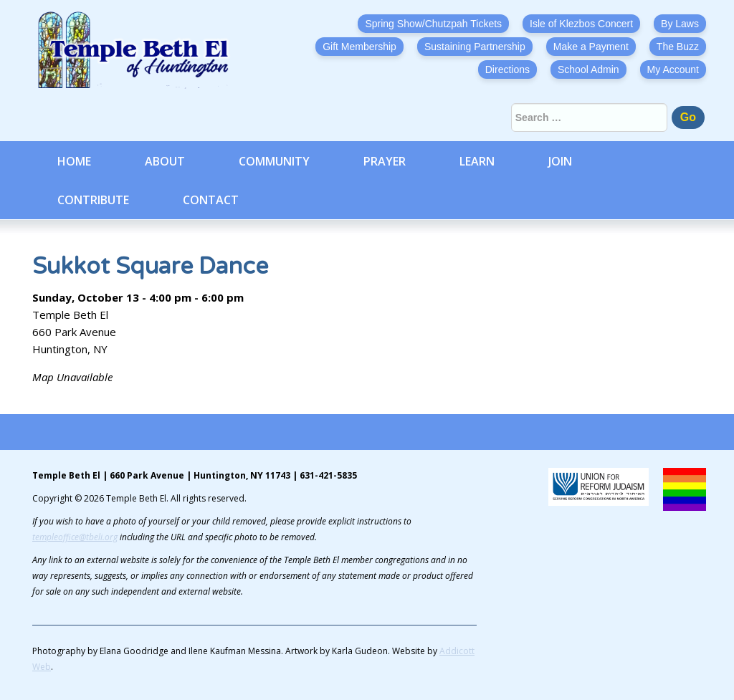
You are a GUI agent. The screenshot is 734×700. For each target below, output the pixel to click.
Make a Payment (591, 47)
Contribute (93, 200)
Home (74, 161)
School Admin (588, 69)
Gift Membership (359, 47)
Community (274, 161)
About (165, 161)
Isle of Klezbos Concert (581, 24)
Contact (211, 200)
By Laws (680, 24)
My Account (673, 69)
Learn (477, 161)
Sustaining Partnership (475, 47)
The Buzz (678, 47)
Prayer (385, 161)
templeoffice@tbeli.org (75, 537)
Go (688, 117)
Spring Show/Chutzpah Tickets (433, 24)
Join (560, 161)
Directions (507, 69)
